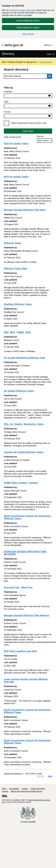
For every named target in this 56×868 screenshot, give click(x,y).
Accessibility (14, 789)
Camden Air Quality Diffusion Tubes (24, 452)
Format (7, 112)
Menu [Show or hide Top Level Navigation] (50, 54)
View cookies (28, 34)
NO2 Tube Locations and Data (20, 651)
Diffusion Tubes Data (15, 269)
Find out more (46, 62)
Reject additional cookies (28, 28)
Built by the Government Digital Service (27, 791)
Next (50, 776)
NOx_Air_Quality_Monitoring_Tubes (24, 424)
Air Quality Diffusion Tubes (19, 391)
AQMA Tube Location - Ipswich (21, 483)
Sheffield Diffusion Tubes (18, 304)
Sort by (40, 136)
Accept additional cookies (28, 21)
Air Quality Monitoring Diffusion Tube (25, 358)
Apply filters (28, 131)
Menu (48, 45)
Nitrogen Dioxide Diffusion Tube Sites (25, 210)
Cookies (25, 789)
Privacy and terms (38, 789)
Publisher (8, 92)
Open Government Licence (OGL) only (29, 123)
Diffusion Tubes (13, 243)
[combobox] (28, 96)
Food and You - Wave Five (18, 587)
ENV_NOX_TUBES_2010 (17, 332)
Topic (6, 102)
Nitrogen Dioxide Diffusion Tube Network (27, 615)
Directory (8, 54)
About (4, 789)
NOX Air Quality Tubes (16, 144)
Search (49, 76)
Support (5, 791)
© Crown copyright (28, 822)
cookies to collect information (23, 10)
